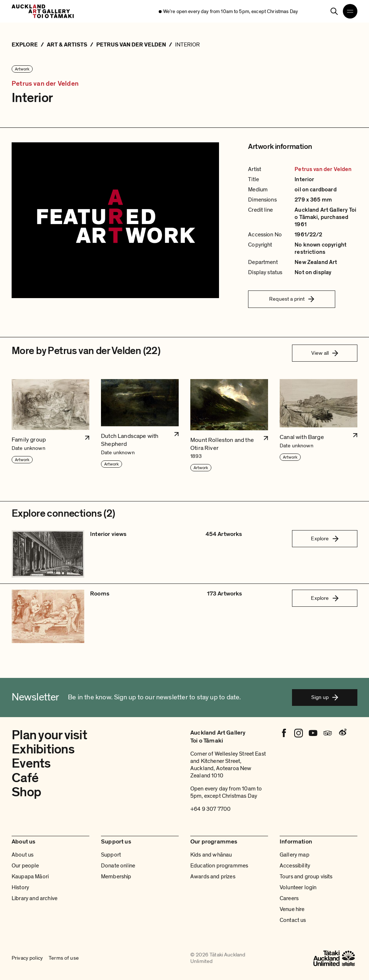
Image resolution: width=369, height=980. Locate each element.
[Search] (334, 11)
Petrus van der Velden (45, 84)
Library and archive (35, 898)
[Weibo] (342, 733)
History (20, 887)
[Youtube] (313, 733)
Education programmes (219, 866)
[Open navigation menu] (350, 11)
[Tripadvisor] (328, 733)
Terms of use (64, 958)
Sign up (325, 697)
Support (111, 855)
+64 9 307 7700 (210, 809)
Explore (325, 538)
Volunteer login (298, 887)
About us (23, 855)
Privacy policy (27, 958)
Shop (26, 792)
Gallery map (295, 855)
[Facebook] (284, 733)
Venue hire (292, 909)
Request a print (292, 299)
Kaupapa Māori (30, 877)
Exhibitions (43, 749)
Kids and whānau (211, 855)
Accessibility (295, 866)
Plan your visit (49, 735)
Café (25, 778)
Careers (289, 898)
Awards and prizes (213, 877)
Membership (116, 877)
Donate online (118, 866)
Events (31, 763)
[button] (50, 426)
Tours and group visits (306, 877)
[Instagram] (299, 733)
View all (325, 353)
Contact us (293, 920)
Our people (25, 866)
